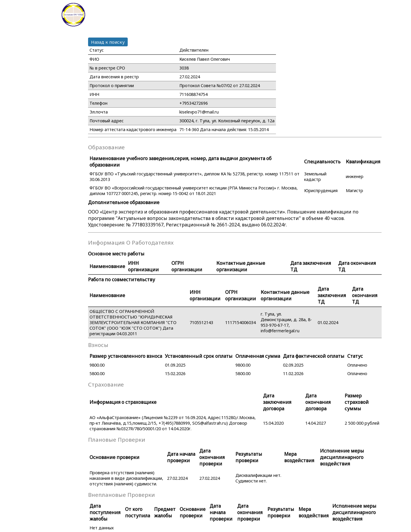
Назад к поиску (108, 42)
